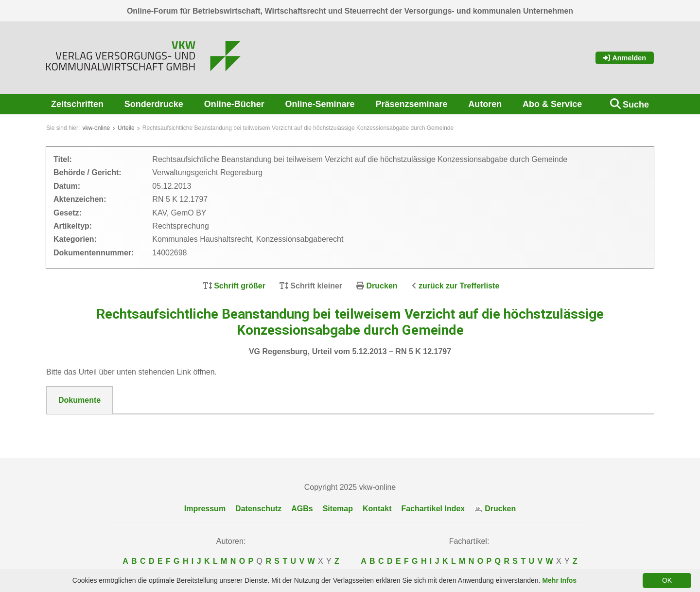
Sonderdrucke (154, 104)
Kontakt (377, 509)
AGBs (302, 509)
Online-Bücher (234, 104)
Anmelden (625, 58)
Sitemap (338, 509)
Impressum (205, 509)
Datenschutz (258, 509)
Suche (636, 105)
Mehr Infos (559, 580)
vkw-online (96, 128)
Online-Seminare (320, 104)
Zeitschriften (77, 104)
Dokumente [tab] (79, 400)
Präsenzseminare (411, 104)
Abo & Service (552, 104)
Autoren (485, 104)
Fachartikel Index (433, 509)
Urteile (126, 128)
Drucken (382, 286)
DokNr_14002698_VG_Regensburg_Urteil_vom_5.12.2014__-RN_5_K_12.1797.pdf (209, 426)
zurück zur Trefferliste (459, 286)
